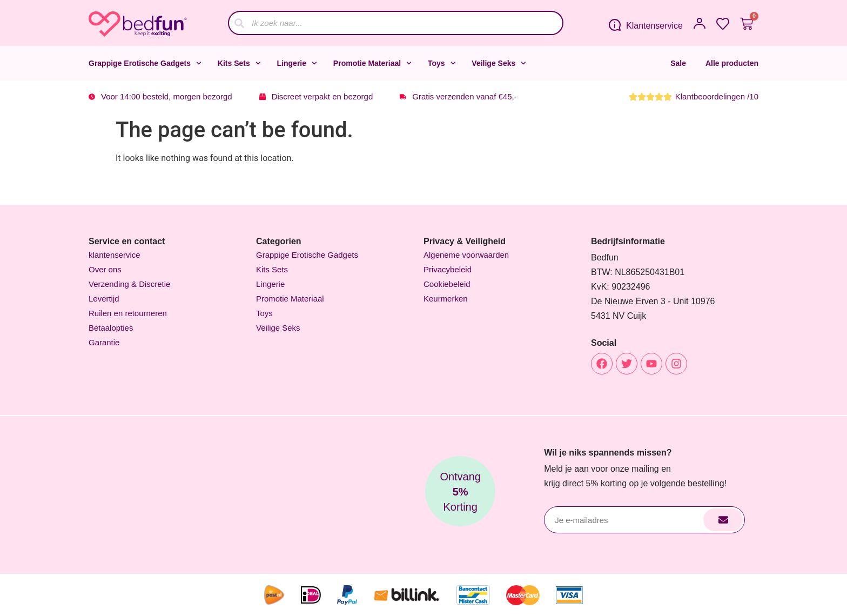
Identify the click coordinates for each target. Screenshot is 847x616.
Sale (678, 63)
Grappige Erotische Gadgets (145, 63)
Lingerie (297, 63)
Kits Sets (239, 63)
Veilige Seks (499, 63)
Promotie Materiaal (372, 63)
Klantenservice (654, 26)
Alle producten (732, 63)
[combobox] (396, 23)
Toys (442, 63)
